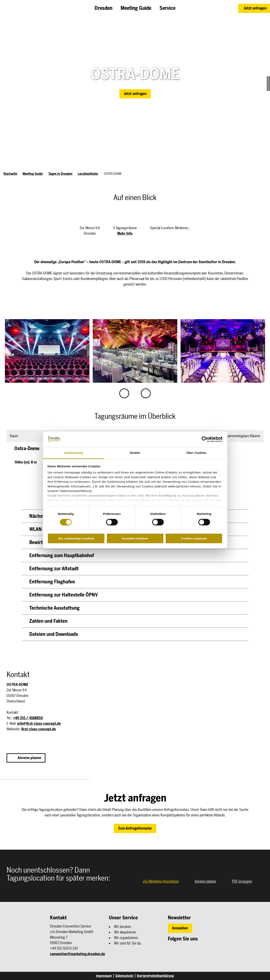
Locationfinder (88, 174)
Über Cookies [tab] (197, 453)
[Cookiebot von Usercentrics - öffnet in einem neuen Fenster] (205, 439)
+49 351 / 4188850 (28, 718)
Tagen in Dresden (60, 174)
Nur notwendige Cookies (76, 538)
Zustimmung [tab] (74, 453)
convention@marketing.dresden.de (77, 954)
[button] (254, 8)
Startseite (10, 174)
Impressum (104, 976)
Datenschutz (124, 976)
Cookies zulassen (194, 538)
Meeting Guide (33, 174)
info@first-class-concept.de (39, 724)
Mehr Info (125, 233)
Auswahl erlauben (135, 538)
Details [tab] (135, 453)
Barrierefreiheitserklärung (155, 976)
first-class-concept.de (39, 729)
